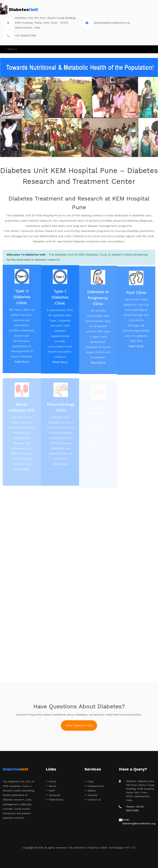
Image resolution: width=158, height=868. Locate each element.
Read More (22, 364)
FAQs (89, 781)
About (51, 786)
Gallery (90, 791)
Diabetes (20, 10)
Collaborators (94, 786)
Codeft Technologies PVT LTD (117, 848)
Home (51, 781)
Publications (55, 800)
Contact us (93, 800)
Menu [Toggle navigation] (11, 49)
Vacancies (53, 795)
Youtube (91, 795)
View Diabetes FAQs (79, 725)
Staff (50, 791)
